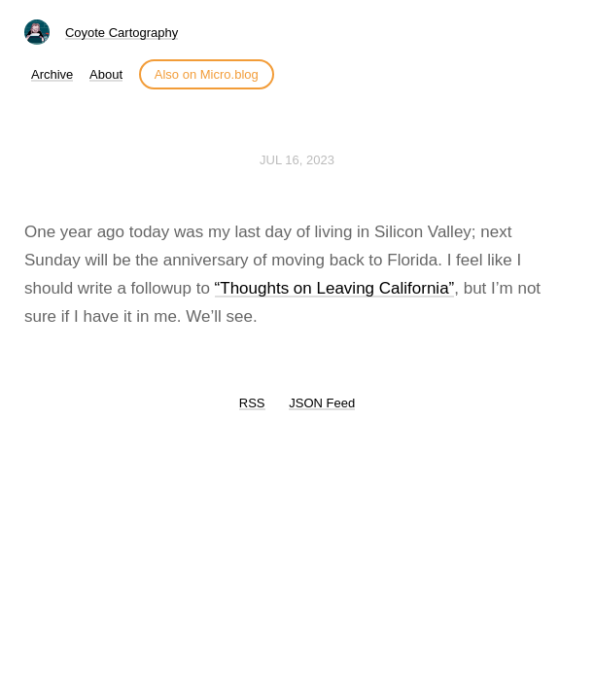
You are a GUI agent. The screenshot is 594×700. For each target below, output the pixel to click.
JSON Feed (322, 403)
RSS (252, 403)
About (106, 74)
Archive (52, 74)
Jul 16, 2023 (297, 160)
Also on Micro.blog (207, 74)
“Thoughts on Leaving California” (335, 288)
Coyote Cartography (122, 33)
